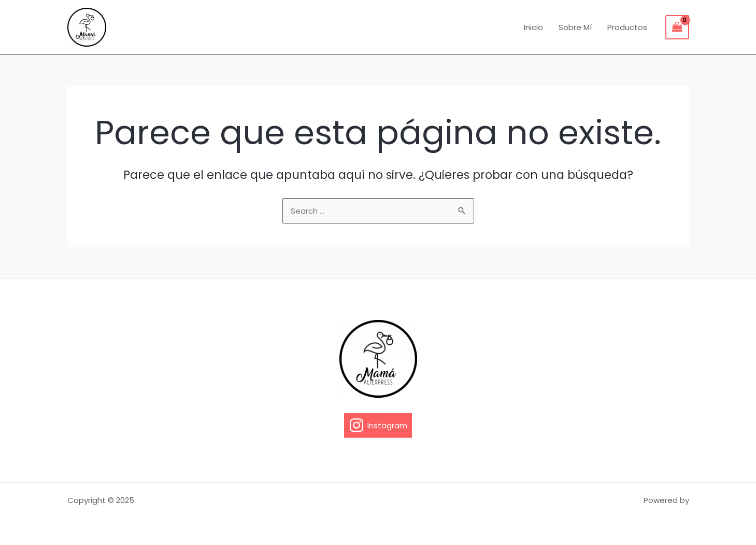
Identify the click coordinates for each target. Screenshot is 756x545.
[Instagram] (378, 425)
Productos (627, 27)
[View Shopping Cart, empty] (677, 27)
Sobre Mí (575, 27)
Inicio (533, 27)
